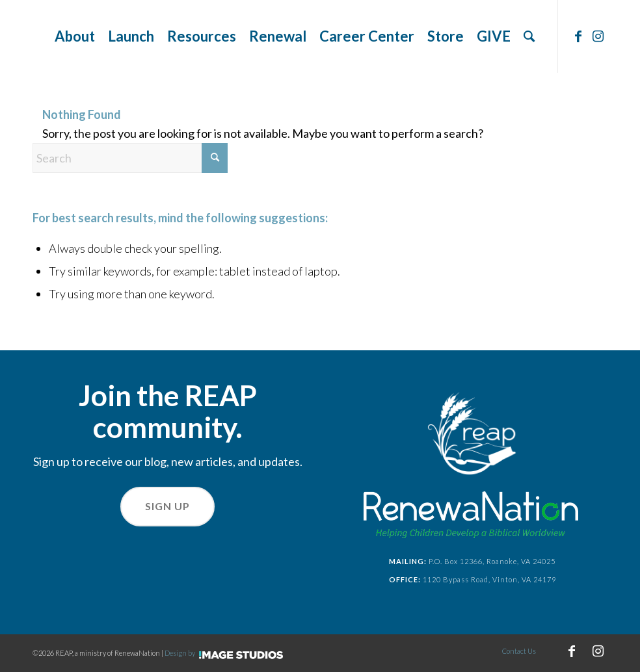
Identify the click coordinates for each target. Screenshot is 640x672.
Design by (224, 653)
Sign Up (167, 506)
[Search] (529, 36)
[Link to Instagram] (598, 36)
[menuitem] (75, 36)
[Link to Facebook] (578, 36)
